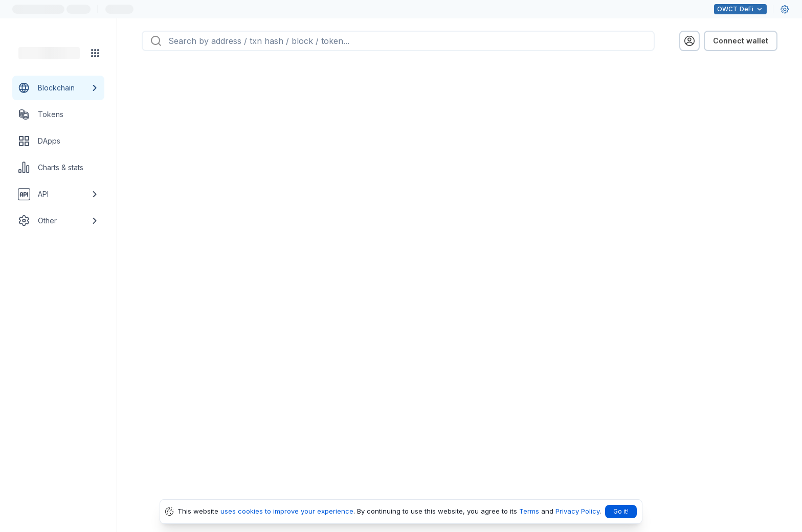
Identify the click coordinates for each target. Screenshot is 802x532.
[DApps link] (58, 141)
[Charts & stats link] (58, 168)
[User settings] (785, 9)
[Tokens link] (58, 114)
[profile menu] (689, 41)
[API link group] (58, 194)
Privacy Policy (577, 511)
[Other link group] (58, 221)
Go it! (621, 511)
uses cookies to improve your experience (287, 511)
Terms (529, 511)
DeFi (740, 9)
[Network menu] (95, 53)
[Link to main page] (49, 53)
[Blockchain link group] (58, 88)
